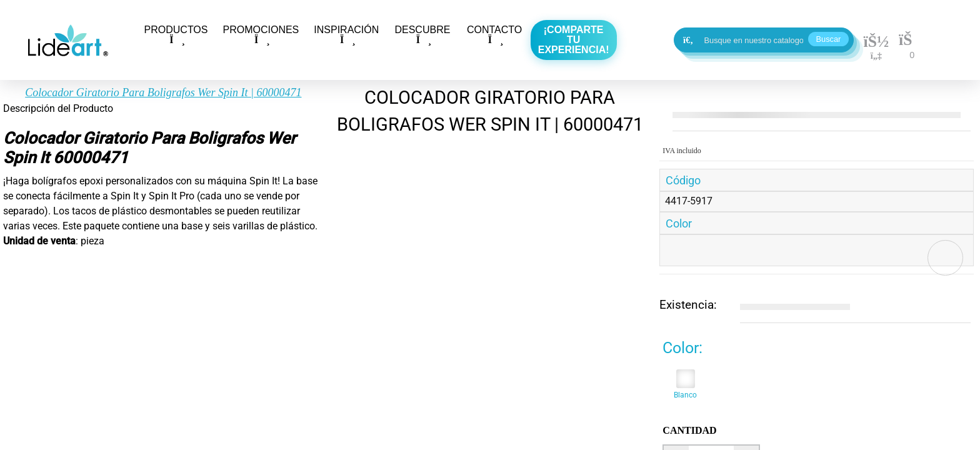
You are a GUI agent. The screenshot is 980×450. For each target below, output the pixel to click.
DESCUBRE (422, 35)
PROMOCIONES (261, 35)
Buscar (829, 39)
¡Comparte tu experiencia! (574, 40)
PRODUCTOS (176, 35)
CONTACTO (494, 35)
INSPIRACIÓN (346, 35)
